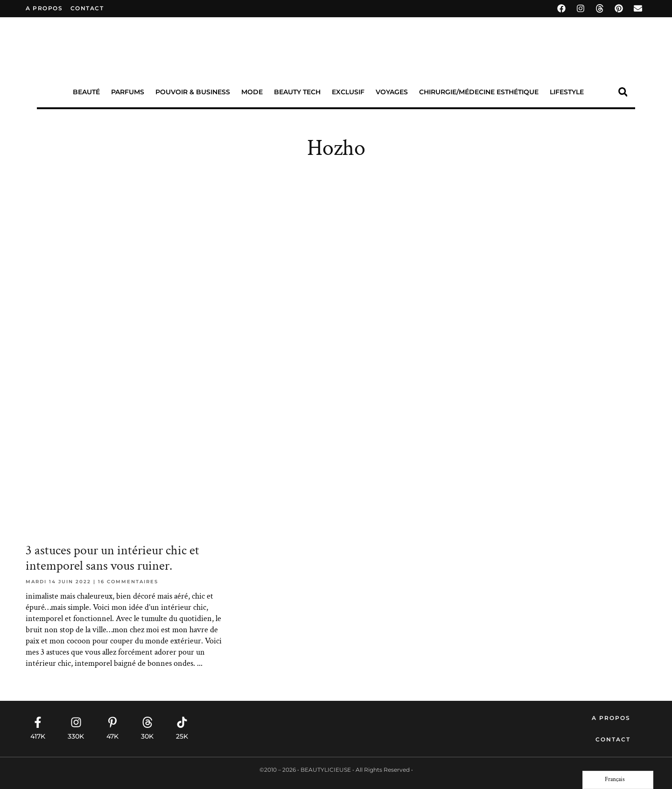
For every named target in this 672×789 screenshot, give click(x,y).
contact (87, 8)
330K (76, 736)
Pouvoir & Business (193, 92)
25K (182, 736)
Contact (613, 739)
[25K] (182, 722)
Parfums (128, 92)
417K (38, 736)
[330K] (76, 722)
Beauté (86, 92)
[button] (623, 92)
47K (112, 736)
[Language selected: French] (618, 780)
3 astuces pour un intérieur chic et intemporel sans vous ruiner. (112, 558)
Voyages (392, 92)
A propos (44, 8)
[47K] (112, 722)
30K (147, 736)
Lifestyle (567, 92)
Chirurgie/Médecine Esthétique (479, 92)
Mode (252, 92)
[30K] (147, 722)
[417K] (38, 722)
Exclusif (348, 92)
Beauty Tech (297, 92)
